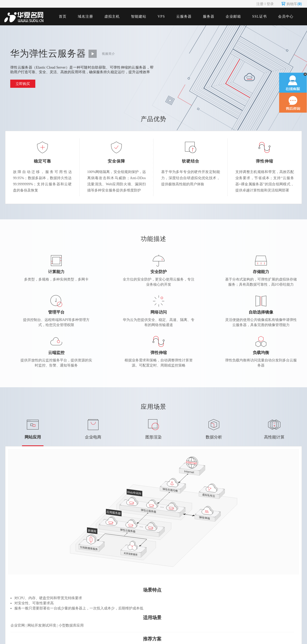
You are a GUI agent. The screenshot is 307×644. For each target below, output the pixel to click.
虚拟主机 (112, 17)
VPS (161, 17)
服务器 (209, 17)
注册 (260, 4)
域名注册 (85, 17)
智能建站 (139, 17)
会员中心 (286, 17)
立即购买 (23, 84)
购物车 (292, 4)
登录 (270, 4)
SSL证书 (260, 17)
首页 (63, 17)
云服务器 (184, 17)
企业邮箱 (233, 17)
